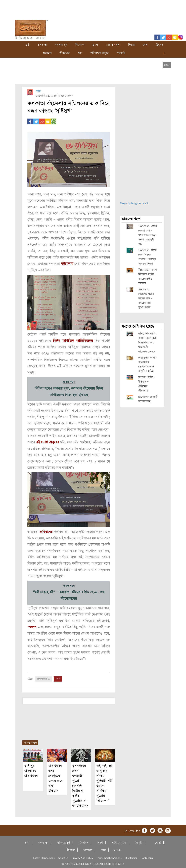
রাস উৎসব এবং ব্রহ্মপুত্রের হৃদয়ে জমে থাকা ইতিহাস (55, 777)
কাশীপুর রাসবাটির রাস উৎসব (31, 770)
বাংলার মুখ (61, 45)
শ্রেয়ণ (38, 91)
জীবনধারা (65, 53)
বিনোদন (80, 45)
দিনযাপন (117, 849)
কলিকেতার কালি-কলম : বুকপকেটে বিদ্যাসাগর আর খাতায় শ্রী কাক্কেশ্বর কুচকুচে (147, 343)
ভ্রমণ (95, 45)
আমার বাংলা (113, 45)
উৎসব (160, 45)
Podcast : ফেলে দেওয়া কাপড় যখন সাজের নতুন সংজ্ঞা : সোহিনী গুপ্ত (148, 235)
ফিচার (131, 45)
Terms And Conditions (109, 857)
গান (80, 53)
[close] (167, 65)
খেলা (145, 45)
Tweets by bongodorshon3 (134, 203)
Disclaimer (131, 857)
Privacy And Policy (82, 857)
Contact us (147, 857)
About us (63, 857)
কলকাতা (42, 45)
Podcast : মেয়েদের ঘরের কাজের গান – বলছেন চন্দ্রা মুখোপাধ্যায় (146, 298)
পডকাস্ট (121, 53)
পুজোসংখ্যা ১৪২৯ (43, 678)
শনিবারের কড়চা (99, 53)
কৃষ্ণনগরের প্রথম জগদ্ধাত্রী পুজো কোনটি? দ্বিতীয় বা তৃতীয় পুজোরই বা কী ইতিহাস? (80, 785)
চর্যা (27, 45)
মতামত (47, 53)
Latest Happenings (44, 857)
